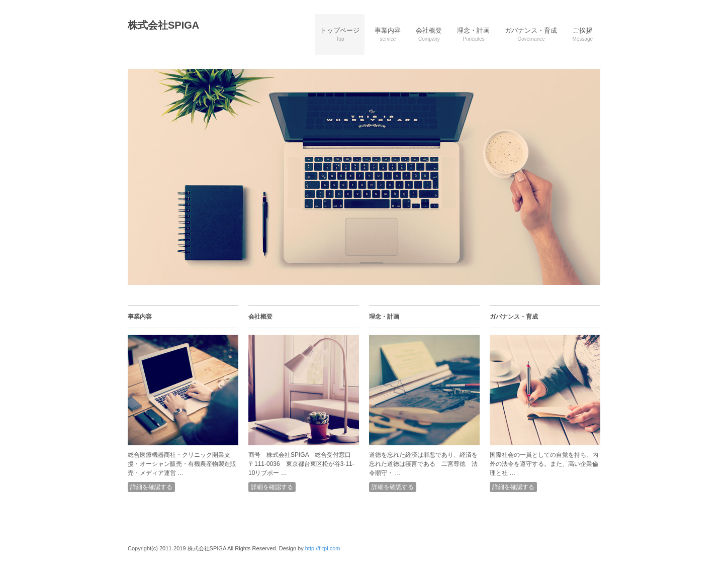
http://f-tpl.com (323, 548)
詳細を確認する (151, 487)
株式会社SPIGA (163, 25)
